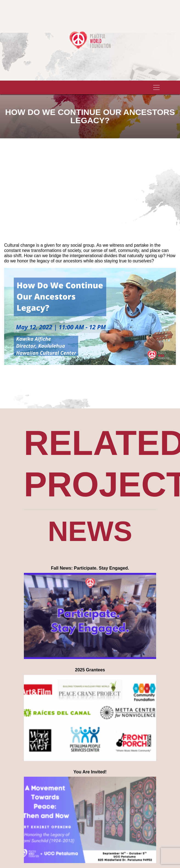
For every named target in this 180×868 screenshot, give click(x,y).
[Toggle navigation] (156, 87)
